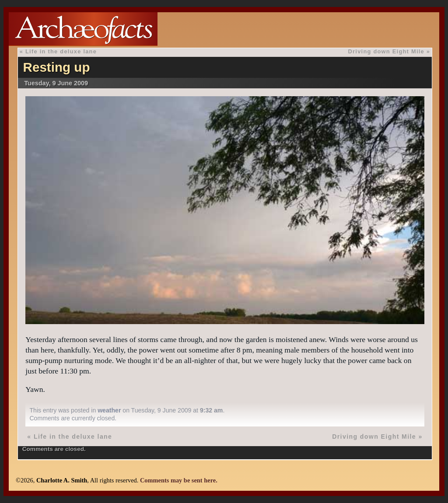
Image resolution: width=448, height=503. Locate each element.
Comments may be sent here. (179, 480)
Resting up (57, 67)
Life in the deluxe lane (61, 51)
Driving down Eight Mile (386, 51)
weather (109, 410)
